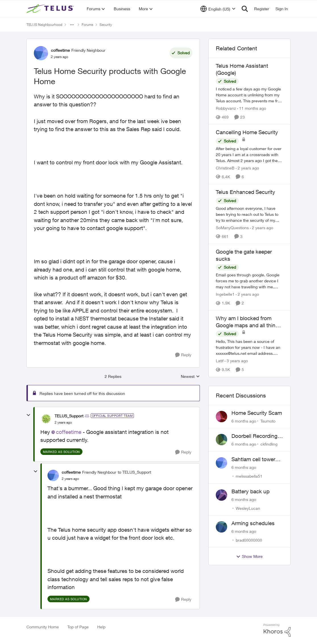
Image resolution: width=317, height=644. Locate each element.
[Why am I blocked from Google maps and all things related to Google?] (250, 348)
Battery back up (250, 491)
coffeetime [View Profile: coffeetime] (60, 50)
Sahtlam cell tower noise (253, 459)
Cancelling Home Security (247, 132)
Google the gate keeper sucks (244, 255)
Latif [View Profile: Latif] (220, 361)
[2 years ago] (247, 168)
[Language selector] (218, 9)
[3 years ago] (236, 361)
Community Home (43, 627)
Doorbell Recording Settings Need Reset (256, 436)
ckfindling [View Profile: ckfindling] (269, 444)
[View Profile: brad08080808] (221, 527)
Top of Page (78, 627)
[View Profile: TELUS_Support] (46, 419)
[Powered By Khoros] (277, 630)
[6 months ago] (244, 421)
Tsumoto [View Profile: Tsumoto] (268, 421)
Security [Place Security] (106, 25)
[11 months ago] (252, 108)
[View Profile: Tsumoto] (221, 417)
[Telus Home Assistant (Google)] (250, 95)
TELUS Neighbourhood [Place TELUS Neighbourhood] (44, 25)
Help (101, 627)
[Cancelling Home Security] (250, 155)
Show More (249, 556)
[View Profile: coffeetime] (41, 53)
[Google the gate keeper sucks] (250, 281)
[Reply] (183, 355)
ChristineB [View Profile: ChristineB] (225, 168)
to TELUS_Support (134, 472)
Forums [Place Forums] (87, 25)
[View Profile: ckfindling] (221, 440)
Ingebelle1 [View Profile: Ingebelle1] (225, 294)
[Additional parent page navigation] (72, 25)
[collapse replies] (28, 415)
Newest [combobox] (190, 377)
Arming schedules (253, 523)
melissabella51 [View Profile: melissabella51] (249, 476)
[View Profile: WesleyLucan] (221, 495)
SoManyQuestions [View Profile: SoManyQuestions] (232, 228)
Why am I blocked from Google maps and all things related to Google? (249, 322)
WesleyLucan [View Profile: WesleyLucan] (248, 508)
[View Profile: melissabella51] (221, 463)
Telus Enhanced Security (245, 192)
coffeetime (69, 432)
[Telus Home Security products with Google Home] (63, 423)
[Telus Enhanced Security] (250, 214)
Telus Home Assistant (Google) (242, 69)
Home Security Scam (257, 413)
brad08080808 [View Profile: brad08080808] (249, 540)
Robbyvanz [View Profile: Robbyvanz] (226, 108)
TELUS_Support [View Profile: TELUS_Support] (69, 416)
